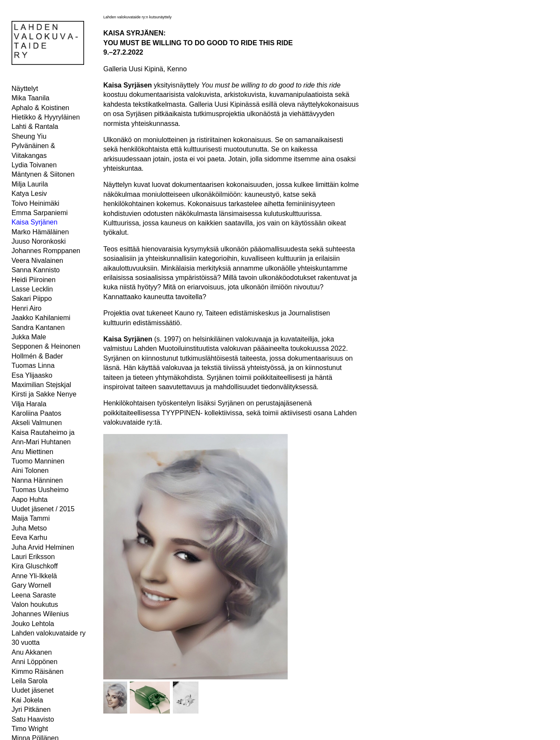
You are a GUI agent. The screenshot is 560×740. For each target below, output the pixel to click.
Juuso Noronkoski (39, 241)
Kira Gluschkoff (35, 566)
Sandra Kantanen (38, 328)
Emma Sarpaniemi (40, 213)
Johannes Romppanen (46, 251)
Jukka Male (29, 337)
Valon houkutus (35, 605)
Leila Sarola (30, 681)
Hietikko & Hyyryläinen (46, 117)
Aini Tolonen (30, 471)
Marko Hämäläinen (40, 232)
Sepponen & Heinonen (46, 346)
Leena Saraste (34, 595)
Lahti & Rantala (35, 127)
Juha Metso (29, 528)
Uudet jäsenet (33, 690)
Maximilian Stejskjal (41, 385)
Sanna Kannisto (36, 270)
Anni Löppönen (35, 662)
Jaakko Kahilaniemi (41, 318)
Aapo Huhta (30, 500)
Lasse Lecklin (32, 289)
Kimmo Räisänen (38, 672)
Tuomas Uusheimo (40, 490)
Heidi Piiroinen (34, 280)
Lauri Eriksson (33, 557)
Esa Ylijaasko (32, 375)
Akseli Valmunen (37, 423)
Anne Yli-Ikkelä (34, 576)
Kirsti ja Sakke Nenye (44, 394)
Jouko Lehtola (33, 624)
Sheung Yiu (29, 136)
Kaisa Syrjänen (35, 222)
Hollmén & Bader (37, 356)
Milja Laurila (30, 184)
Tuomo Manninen (38, 461)
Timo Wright (30, 729)
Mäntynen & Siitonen (43, 174)
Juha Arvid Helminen (43, 547)
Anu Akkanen (32, 652)
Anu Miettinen (32, 452)
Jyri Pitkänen (31, 709)
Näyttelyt (25, 89)
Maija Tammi (31, 518)
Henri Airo (26, 308)
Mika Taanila (31, 98)
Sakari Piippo (32, 299)
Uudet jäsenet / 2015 (43, 509)
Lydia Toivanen (34, 165)
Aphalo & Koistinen (40, 108)
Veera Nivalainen (37, 261)
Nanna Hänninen (37, 480)
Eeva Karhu (29, 538)
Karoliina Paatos (36, 413)
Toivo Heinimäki (35, 203)
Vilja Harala (29, 404)
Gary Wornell (31, 585)
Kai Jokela (27, 700)
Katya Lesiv (29, 194)
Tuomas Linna (33, 366)
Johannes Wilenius (40, 614)
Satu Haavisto (33, 719)
